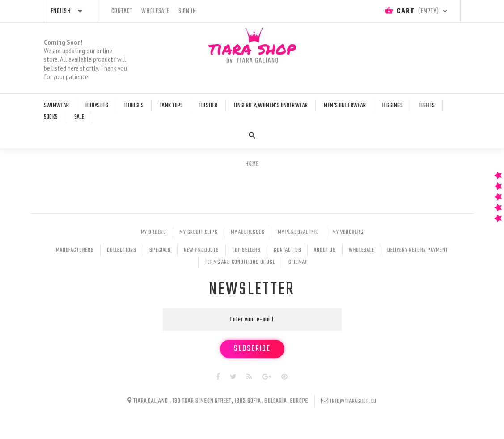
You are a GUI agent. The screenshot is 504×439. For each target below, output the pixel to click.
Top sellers (246, 250)
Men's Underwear (345, 106)
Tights (427, 106)
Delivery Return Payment (418, 250)
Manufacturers (75, 250)
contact (122, 11)
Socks (51, 118)
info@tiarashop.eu (353, 401)
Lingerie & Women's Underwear (271, 106)
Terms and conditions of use (240, 262)
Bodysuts (97, 106)
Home (252, 164)
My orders (154, 232)
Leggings (393, 106)
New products (201, 250)
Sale (79, 118)
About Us (325, 250)
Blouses (134, 106)
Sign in (188, 11)
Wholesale (362, 250)
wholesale (155, 11)
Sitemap (298, 262)
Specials (160, 250)
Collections (122, 250)
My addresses (248, 232)
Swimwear (57, 106)
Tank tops (172, 106)
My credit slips (199, 232)
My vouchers (348, 232)
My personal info (299, 232)
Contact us (287, 250)
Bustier (209, 106)
